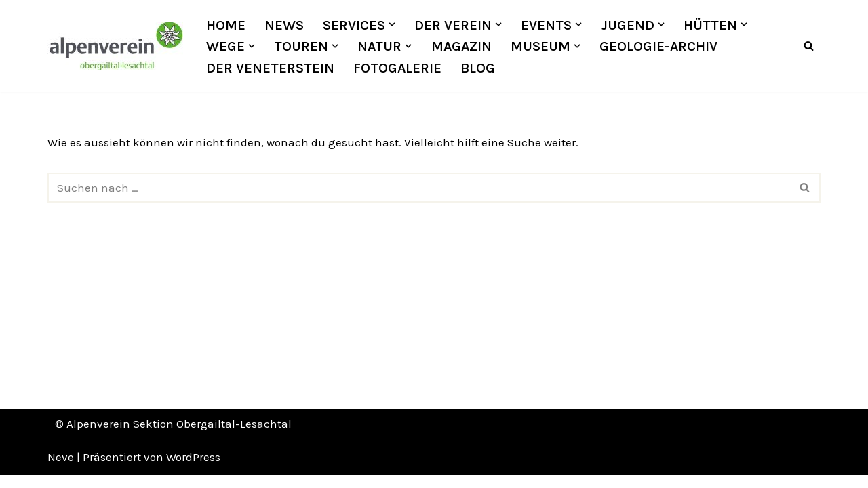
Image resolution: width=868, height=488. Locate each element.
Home (226, 25)
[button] (392, 24)
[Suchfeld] (809, 46)
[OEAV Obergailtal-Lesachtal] (115, 46)
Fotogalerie (397, 68)
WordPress (193, 470)
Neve (61, 470)
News (284, 25)
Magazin (461, 46)
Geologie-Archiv (658, 46)
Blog (478, 68)
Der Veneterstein (270, 68)
